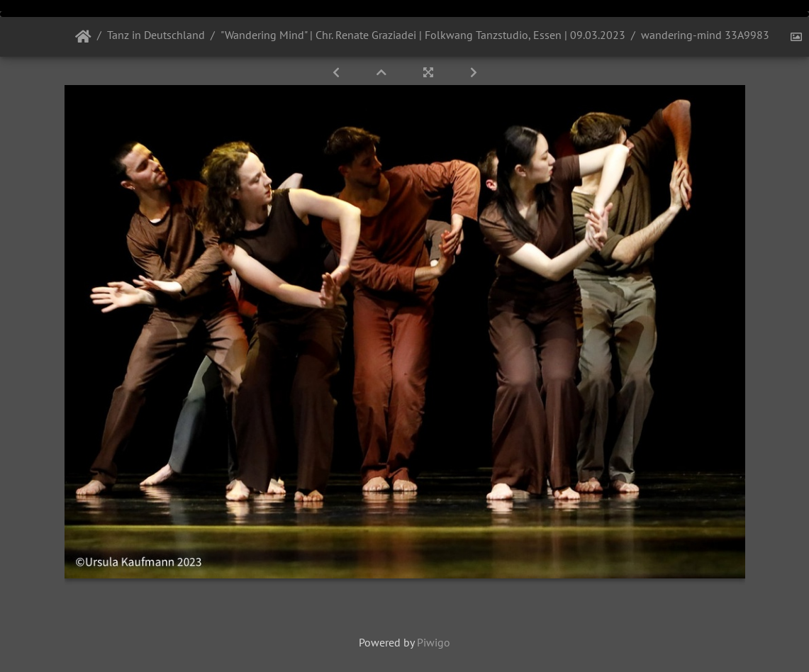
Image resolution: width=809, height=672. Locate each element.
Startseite (83, 37)
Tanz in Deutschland (156, 35)
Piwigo (434, 642)
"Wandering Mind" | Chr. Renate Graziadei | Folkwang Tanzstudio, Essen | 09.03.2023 (423, 35)
